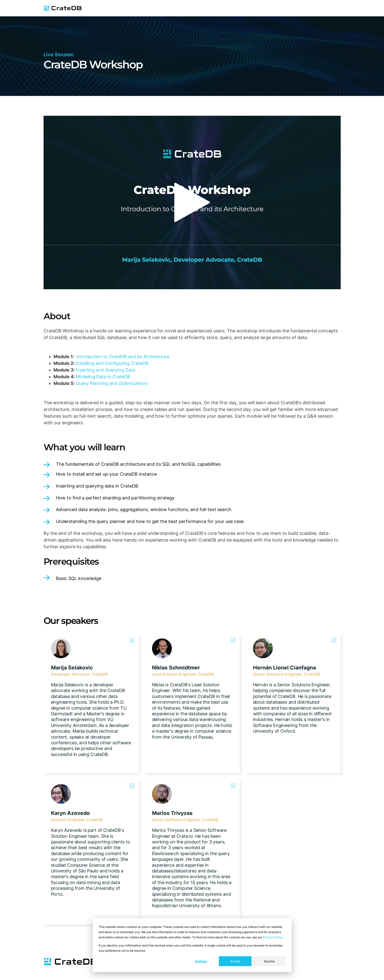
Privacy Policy (273, 937)
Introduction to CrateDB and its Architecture (123, 357)
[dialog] (192, 945)
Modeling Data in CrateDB (103, 377)
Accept (235, 961)
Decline (269, 961)
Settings (201, 961)
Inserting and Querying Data (105, 370)
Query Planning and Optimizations (112, 383)
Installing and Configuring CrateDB (112, 363)
